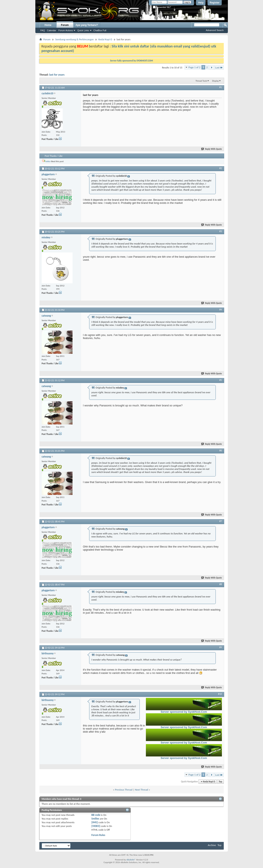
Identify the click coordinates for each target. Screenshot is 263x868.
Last (219, 67)
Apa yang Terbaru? (87, 25)
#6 (220, 451)
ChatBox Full (100, 30)
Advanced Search (215, 30)
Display (216, 81)
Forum (65, 25)
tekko (48, 161)
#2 (220, 168)
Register (215, 3)
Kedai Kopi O (105, 39)
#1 (220, 87)
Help (201, 3)
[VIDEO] (96, 826)
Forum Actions (66, 30)
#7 (220, 521)
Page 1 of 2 (194, 67)
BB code (96, 815)
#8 (220, 584)
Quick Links (83, 30)
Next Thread (141, 790)
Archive (212, 845)
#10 (220, 694)
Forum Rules (98, 835)
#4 (220, 310)
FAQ (43, 30)
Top (220, 782)
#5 (220, 380)
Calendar (52, 30)
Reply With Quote (212, 149)
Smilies (95, 819)
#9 (220, 647)
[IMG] (95, 822)
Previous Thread (124, 790)
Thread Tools (201, 81)
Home (48, 25)
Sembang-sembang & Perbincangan (74, 39)
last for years (57, 75)
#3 (220, 231)
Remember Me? (162, 7)
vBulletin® (131, 860)
